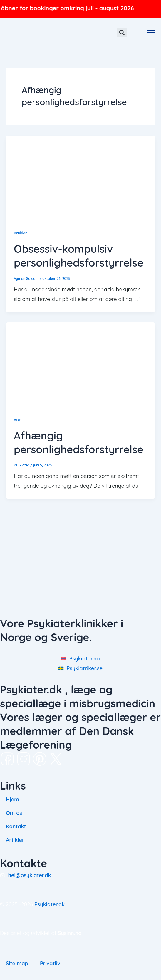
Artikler (20, 233)
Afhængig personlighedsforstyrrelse (79, 442)
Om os (14, 813)
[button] (122, 32)
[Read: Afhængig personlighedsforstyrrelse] (80, 364)
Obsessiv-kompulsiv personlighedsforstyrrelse (79, 256)
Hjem (12, 799)
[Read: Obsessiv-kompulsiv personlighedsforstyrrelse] (80, 177)
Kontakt (16, 826)
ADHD (19, 420)
